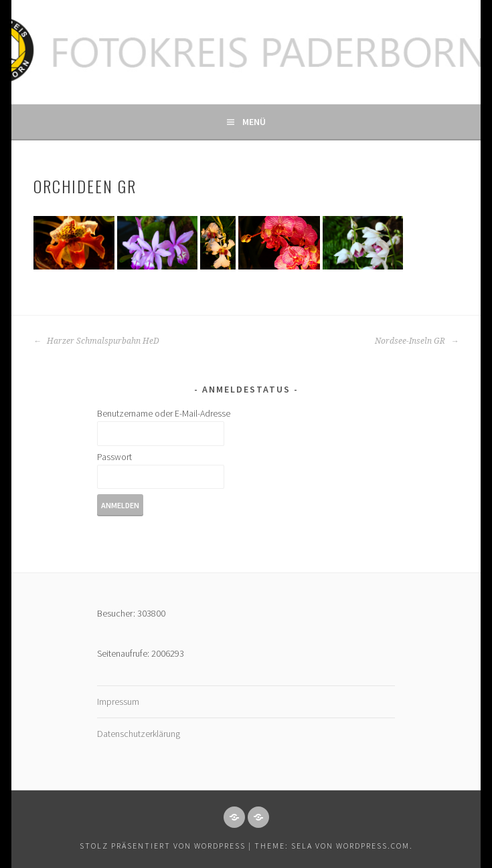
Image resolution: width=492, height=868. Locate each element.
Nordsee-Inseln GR (417, 341)
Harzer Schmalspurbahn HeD (96, 341)
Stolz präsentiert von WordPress (163, 846)
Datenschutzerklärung (139, 734)
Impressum (118, 701)
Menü (254, 122)
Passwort (114, 457)
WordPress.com (373, 846)
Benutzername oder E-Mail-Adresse (164, 413)
